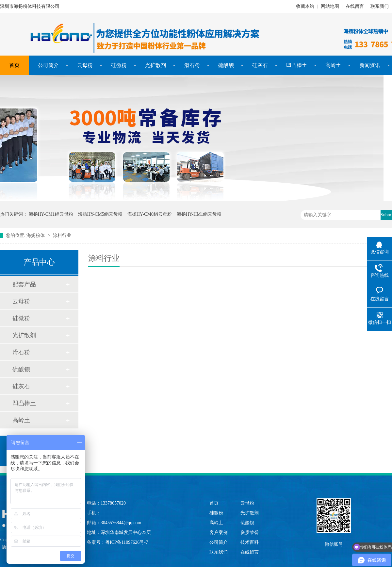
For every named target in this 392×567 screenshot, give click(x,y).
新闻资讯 (370, 65)
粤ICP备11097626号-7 (127, 542)
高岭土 (333, 65)
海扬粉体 (36, 235)
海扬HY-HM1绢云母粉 (199, 214)
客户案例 (219, 533)
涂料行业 (62, 235)
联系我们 (380, 6)
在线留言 (355, 6)
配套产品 (24, 284)
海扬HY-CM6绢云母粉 (150, 214)
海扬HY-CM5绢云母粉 (100, 214)
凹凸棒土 (297, 65)
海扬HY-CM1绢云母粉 (51, 214)
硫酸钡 (226, 65)
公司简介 (48, 65)
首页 (14, 65)
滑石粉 (192, 65)
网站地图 (330, 6)
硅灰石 (260, 65)
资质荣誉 (250, 533)
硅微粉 (119, 65)
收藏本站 (305, 6)
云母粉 (85, 65)
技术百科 (250, 542)
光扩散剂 (155, 65)
